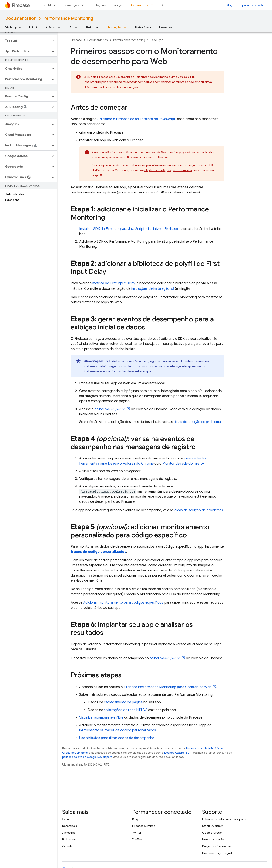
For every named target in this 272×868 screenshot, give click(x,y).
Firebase (76, 40)
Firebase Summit (143, 826)
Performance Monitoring (68, 18)
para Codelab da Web (168, 687)
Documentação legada (218, 853)
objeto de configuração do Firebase (168, 170)
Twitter (137, 833)
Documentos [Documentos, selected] (139, 5)
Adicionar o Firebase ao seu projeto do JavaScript (136, 119)
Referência (143, 27)
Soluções (99, 5)
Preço (118, 5)
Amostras (69, 833)
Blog (229, 5)
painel (110, 409)
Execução (72, 5)
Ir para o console (251, 5)
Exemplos (166, 27)
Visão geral (13, 27)
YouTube (138, 839)
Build (47, 5)
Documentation (21, 18)
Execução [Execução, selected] (114, 27)
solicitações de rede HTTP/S (126, 710)
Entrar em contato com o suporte (224, 819)
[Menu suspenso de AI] (77, 27)
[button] (25, 41)
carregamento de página (123, 702)
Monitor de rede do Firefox (183, 463)
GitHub (67, 846)
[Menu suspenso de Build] (56, 5)
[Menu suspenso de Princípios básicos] (60, 27)
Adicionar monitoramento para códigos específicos (123, 603)
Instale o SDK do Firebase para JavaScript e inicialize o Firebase (129, 229)
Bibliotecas (69, 839)
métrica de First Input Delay (114, 283)
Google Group (212, 833)
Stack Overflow (212, 826)
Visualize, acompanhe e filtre (101, 718)
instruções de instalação (150, 289)
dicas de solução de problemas (198, 422)
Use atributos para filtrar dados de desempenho (117, 738)
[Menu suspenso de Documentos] (153, 5)
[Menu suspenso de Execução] (84, 5)
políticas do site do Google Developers (87, 757)
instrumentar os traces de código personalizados (118, 730)
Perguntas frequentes (217, 846)
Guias (66, 819)
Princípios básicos (42, 27)
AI (71, 27)
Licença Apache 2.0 (177, 753)
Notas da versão (213, 839)
